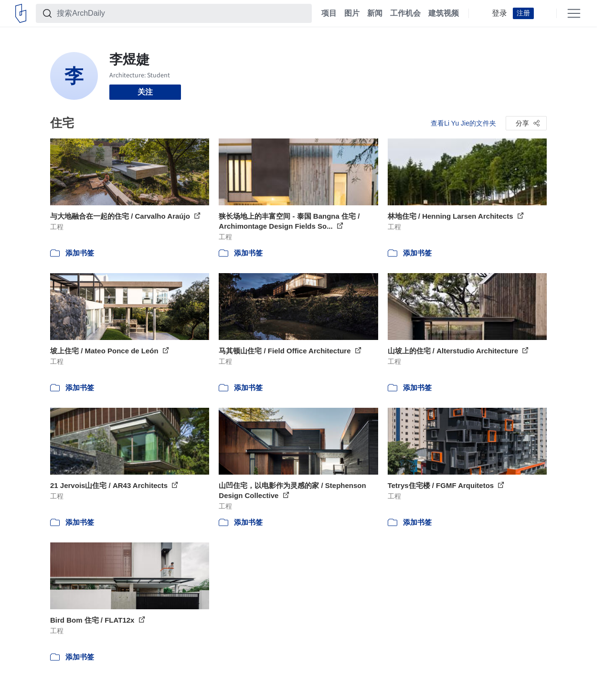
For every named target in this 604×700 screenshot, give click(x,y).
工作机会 (405, 13)
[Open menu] (574, 13)
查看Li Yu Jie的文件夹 (463, 123)
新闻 (375, 13)
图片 (352, 13)
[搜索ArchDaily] (181, 13)
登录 (499, 13)
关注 (145, 92)
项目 (329, 13)
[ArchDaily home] (21, 13)
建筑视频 (444, 13)
